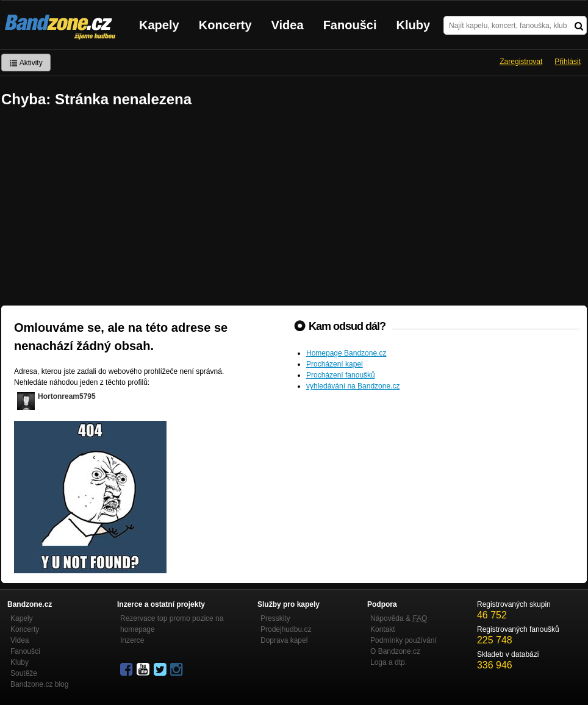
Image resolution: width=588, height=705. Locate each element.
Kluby (414, 25)
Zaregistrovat (521, 62)
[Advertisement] (294, 208)
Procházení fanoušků (341, 375)
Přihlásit (568, 62)
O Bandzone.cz (395, 651)
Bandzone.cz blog (39, 684)
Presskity (275, 618)
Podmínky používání (403, 640)
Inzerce (132, 640)
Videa (288, 25)
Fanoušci (350, 25)
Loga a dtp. (389, 662)
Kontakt (383, 629)
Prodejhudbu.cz (286, 629)
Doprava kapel (284, 640)
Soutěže (24, 673)
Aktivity (26, 63)
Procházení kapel (335, 364)
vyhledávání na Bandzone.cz (353, 386)
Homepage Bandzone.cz (346, 353)
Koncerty (225, 25)
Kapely (159, 25)
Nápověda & (399, 618)
